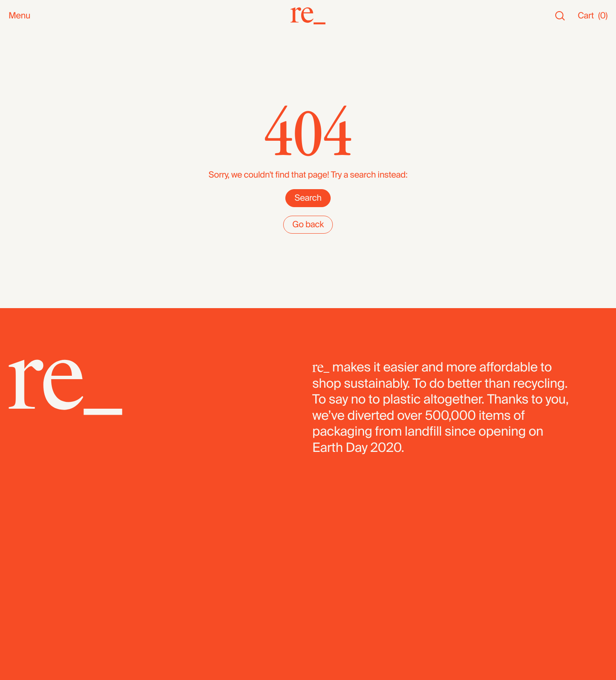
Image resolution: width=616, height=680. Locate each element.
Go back (308, 225)
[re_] (308, 16)
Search (308, 198)
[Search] (560, 16)
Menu (19, 16)
